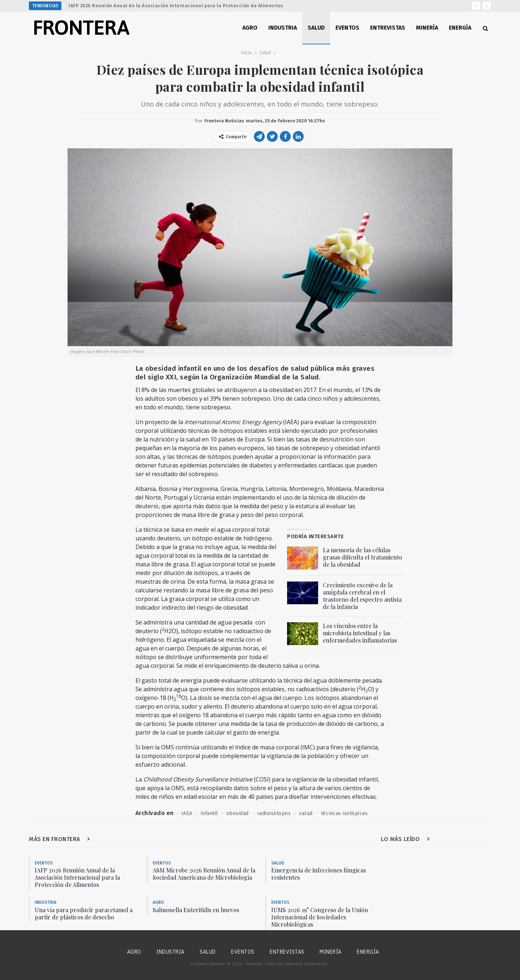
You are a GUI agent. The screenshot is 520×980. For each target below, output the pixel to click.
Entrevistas (388, 28)
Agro (250, 28)
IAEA (187, 813)
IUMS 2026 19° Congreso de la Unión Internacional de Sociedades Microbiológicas (320, 917)
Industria (283, 28)
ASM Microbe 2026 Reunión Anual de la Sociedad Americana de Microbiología (204, 874)
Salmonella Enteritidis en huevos (196, 910)
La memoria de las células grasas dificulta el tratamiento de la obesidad (363, 557)
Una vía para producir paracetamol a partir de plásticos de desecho (84, 913)
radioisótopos (274, 813)
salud (306, 813)
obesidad (238, 813)
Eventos (347, 28)
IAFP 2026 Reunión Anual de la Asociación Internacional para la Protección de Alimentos (176, 6)
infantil (209, 813)
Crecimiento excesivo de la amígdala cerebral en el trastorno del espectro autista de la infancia (362, 596)
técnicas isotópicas (344, 813)
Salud (316, 28)
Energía (460, 28)
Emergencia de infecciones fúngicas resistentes (318, 874)
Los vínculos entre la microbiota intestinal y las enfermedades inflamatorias (360, 633)
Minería (427, 28)
